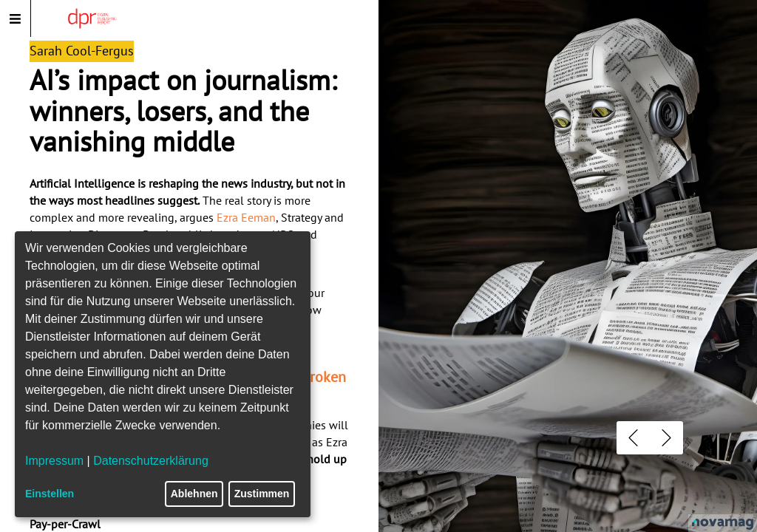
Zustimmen (262, 494)
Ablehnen (194, 494)
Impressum (54, 461)
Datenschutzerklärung (151, 461)
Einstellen (50, 494)
